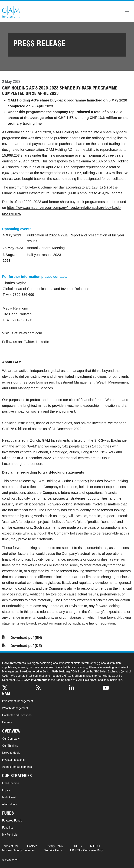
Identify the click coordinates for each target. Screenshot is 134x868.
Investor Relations (13, 760)
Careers (7, 722)
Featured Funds (12, 821)
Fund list (7, 828)
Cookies (32, 846)
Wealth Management (15, 708)
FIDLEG (77, 846)
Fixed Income (11, 783)
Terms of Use (10, 846)
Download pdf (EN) (26, 638)
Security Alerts (53, 850)
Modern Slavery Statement (19, 850)
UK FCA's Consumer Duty (86, 850)
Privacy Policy (54, 846)
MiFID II (95, 846)
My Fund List (10, 835)
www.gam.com (31, 333)
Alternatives (9, 804)
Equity (6, 790)
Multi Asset (9, 797)
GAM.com (11, 12)
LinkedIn (43, 342)
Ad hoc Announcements (17, 767)
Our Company (11, 739)
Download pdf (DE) (26, 646)
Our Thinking (10, 746)
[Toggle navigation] (127, 12)
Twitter (29, 342)
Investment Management (18, 701)
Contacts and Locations (17, 715)
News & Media (11, 753)
